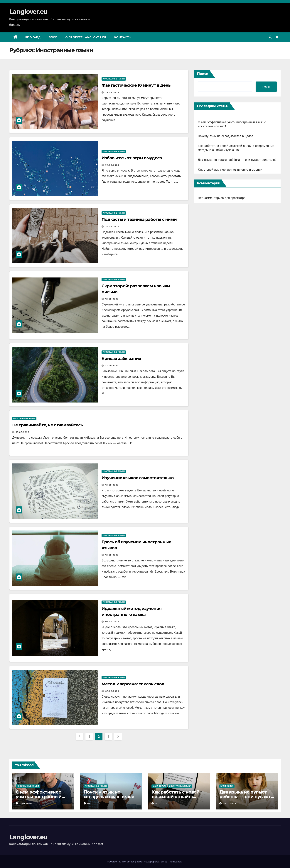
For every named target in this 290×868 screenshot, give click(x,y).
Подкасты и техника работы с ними (139, 219)
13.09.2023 (112, 299)
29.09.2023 (112, 92)
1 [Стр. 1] (89, 736)
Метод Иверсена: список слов (133, 684)
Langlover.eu (28, 12)
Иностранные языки (114, 79)
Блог (53, 37)
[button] (270, 37)
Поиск (203, 74)
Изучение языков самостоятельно (138, 478)
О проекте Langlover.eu (86, 37)
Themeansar (175, 862)
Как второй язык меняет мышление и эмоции (230, 170)
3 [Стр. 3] (108, 736)
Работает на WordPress (121, 862)
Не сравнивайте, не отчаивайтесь (48, 425)
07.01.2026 (94, 803)
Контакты (123, 37)
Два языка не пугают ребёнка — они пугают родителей (237, 160)
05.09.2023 (112, 622)
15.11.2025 (161, 803)
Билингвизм (159, 786)
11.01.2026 (26, 803)
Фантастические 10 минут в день (136, 85)
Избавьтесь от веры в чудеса (132, 158)
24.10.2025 (230, 803)
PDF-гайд (33, 37)
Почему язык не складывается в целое (226, 136)
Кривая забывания (121, 359)
